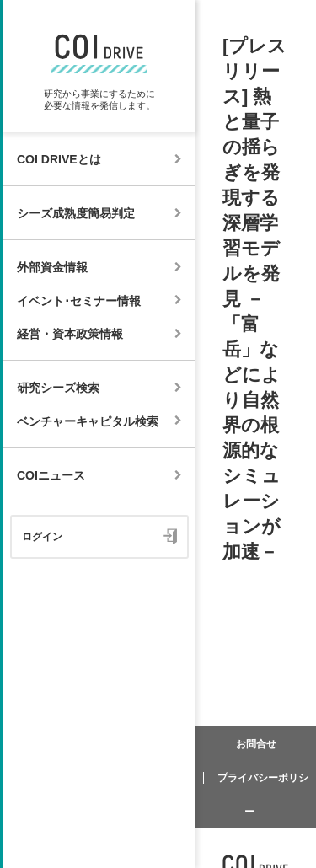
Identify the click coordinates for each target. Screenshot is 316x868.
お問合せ (256, 744)
